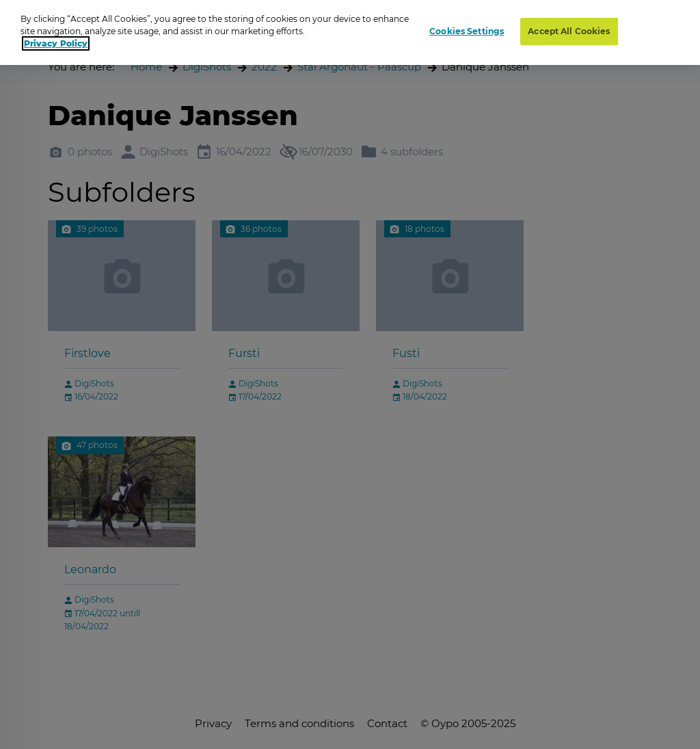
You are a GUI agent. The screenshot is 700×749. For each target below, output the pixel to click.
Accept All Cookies (569, 31)
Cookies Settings (467, 31)
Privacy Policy (56, 43)
